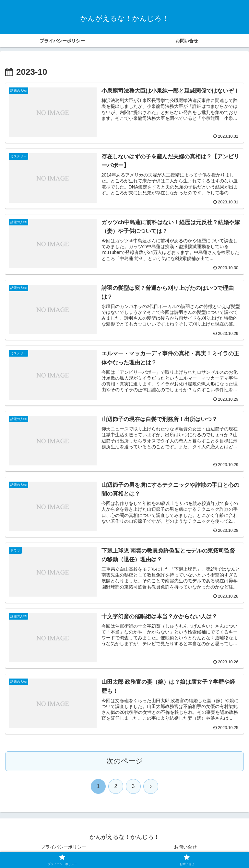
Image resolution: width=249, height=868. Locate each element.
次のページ (125, 761)
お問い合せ (185, 847)
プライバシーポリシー (64, 847)
